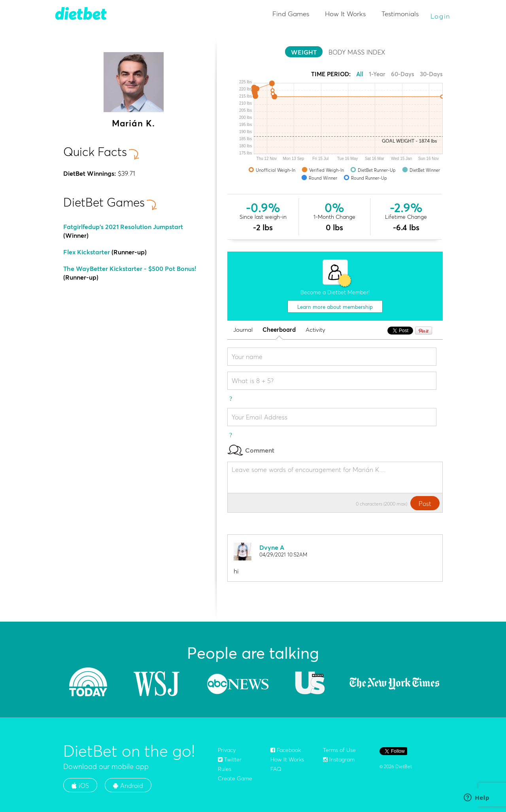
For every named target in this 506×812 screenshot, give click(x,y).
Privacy (227, 750)
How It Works (345, 14)
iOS (80, 786)
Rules (225, 769)
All (360, 74)
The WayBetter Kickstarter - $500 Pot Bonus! (130, 269)
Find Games (291, 14)
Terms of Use (339, 750)
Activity (315, 330)
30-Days (431, 74)
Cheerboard (279, 330)
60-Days (403, 74)
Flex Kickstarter (87, 252)
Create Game (235, 778)
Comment (251, 450)
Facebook (286, 750)
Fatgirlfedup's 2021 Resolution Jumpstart (123, 227)
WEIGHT (304, 52)
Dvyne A (272, 547)
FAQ (276, 769)
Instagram (339, 759)
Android (128, 786)
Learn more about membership (335, 307)
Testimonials (400, 14)
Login (441, 16)
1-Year (377, 74)
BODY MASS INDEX (357, 52)
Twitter (230, 759)
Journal (243, 330)
